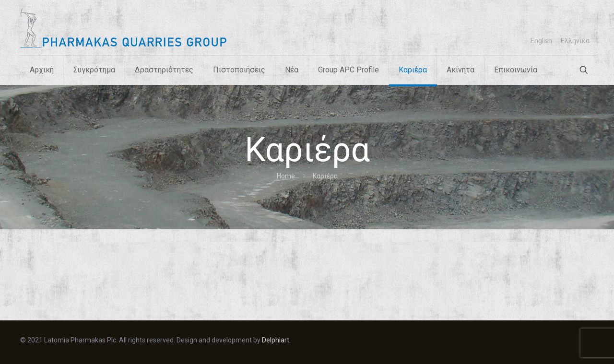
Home (286, 176)
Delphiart (276, 340)
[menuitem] (541, 41)
